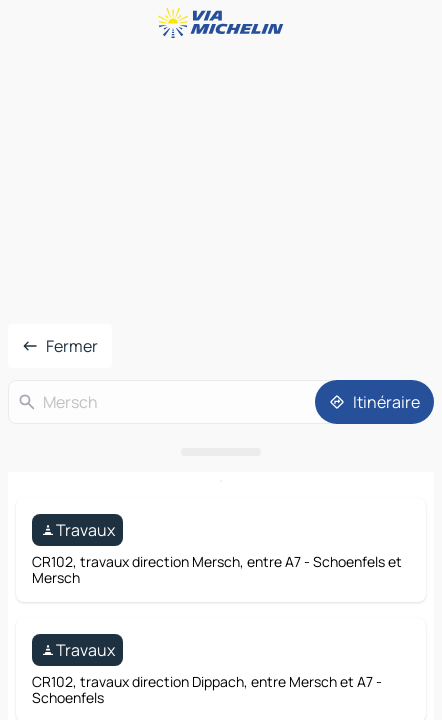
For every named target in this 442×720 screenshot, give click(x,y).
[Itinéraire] (374, 402)
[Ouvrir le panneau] (221, 452)
